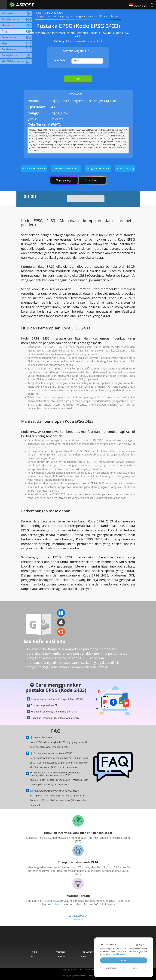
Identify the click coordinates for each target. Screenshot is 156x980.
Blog (33, 956)
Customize (111, 968)
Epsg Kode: (60, 60)
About (84, 956)
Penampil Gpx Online (34, 168)
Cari (78, 79)
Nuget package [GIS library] (64, 180)
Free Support (87, 952)
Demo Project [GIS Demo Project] (92, 180)
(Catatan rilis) (78, 919)
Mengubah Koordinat (98, 168)
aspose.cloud (95, 41)
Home (34, 952)
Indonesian (138, 5)
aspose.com (76, 41)
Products (60, 952)
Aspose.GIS (50, 901)
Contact (91, 976)
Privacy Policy (68, 976)
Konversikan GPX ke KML (66, 168)
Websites (60, 956)
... (86, 199)
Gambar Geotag (125, 168)
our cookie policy (118, 954)
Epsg (39, 13)
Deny (136, 968)
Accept (124, 960)
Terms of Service (80, 976)
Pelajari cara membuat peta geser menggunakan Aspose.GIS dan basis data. (78, 16)
